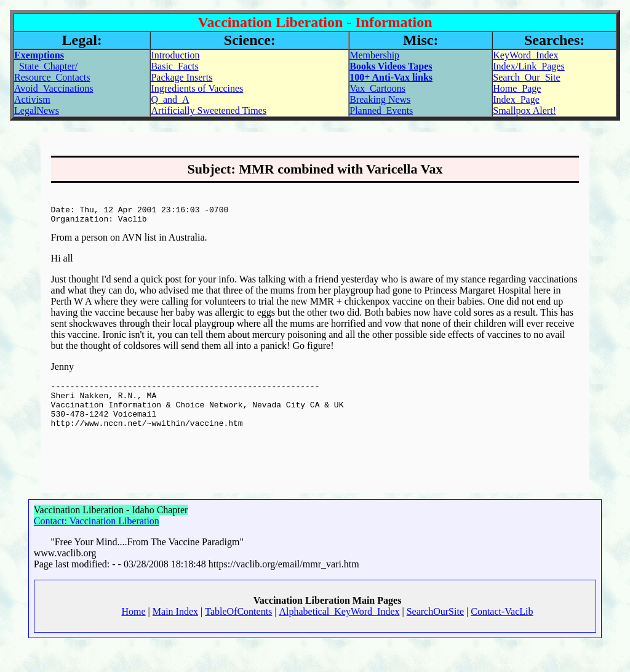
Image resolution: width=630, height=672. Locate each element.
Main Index (175, 635)
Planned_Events (381, 110)
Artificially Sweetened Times (209, 110)
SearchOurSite (435, 635)
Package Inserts (181, 77)
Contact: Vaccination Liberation (97, 545)
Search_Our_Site (526, 77)
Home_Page (517, 88)
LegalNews (37, 110)
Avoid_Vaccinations (54, 88)
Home (134, 635)
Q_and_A (170, 99)
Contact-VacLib (502, 635)
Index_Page (516, 99)
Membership (374, 55)
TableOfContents (238, 635)
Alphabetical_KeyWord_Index (340, 635)
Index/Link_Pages (528, 66)
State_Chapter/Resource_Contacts (52, 72)
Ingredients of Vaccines (197, 88)
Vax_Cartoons (377, 88)
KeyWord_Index (525, 55)
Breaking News (380, 99)
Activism (32, 99)
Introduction (175, 55)
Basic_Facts (174, 66)
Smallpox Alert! (524, 110)
